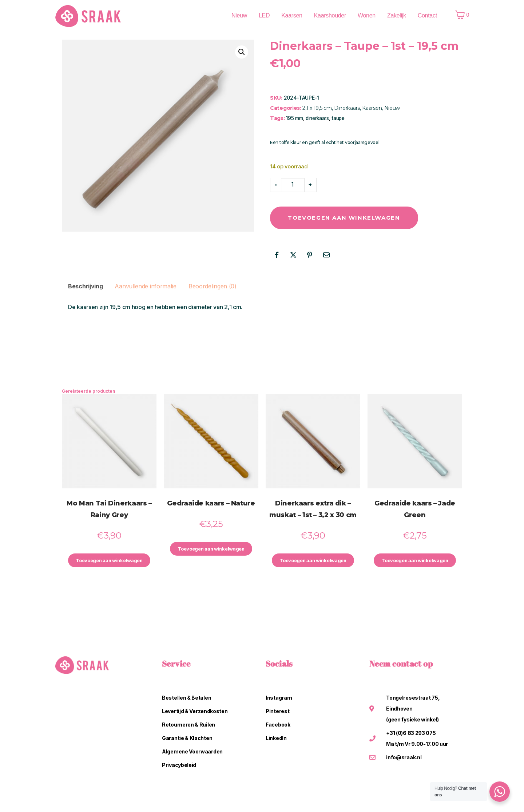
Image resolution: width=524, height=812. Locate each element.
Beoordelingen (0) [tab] (213, 287)
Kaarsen (292, 15)
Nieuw (239, 15)
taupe (338, 118)
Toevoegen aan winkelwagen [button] (109, 562)
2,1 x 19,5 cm (317, 108)
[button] (242, 52)
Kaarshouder (330, 15)
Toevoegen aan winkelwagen (356, 218)
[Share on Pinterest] (310, 256)
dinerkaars (317, 118)
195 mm (294, 118)
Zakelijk (397, 15)
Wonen (367, 15)
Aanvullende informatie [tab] (145, 287)
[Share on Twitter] (293, 256)
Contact (427, 15)
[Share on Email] (326, 256)
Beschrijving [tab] (85, 287)
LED (264, 15)
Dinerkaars (347, 108)
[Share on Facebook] (277, 256)
